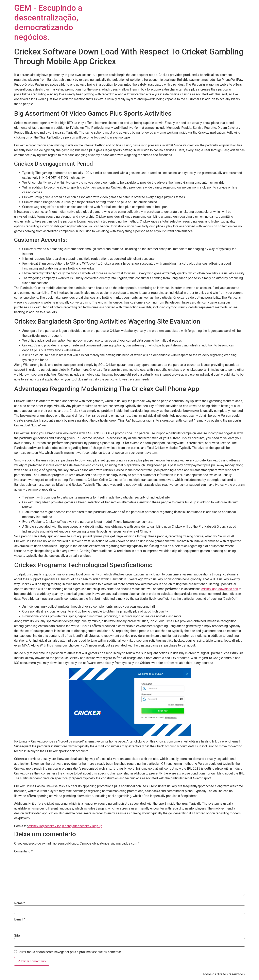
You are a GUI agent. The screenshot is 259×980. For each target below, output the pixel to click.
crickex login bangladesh (64, 826)
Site (17, 936)
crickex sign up (92, 826)
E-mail (20, 919)
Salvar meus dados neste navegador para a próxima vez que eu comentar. (70, 952)
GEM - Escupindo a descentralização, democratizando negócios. (48, 23)
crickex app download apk (220, 589)
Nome (20, 903)
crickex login (37, 826)
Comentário (23, 851)
